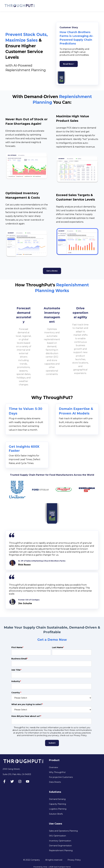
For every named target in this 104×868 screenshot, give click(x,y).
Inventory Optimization (60, 841)
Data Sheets (55, 782)
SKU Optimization (57, 836)
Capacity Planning (57, 804)
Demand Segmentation (60, 846)
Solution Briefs (56, 814)
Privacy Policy (74, 860)
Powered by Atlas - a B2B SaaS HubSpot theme (52, 867)
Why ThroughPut (57, 772)
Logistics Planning (58, 809)
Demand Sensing (57, 799)
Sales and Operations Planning (63, 831)
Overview (53, 767)
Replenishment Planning (61, 851)
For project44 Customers (61, 777)
